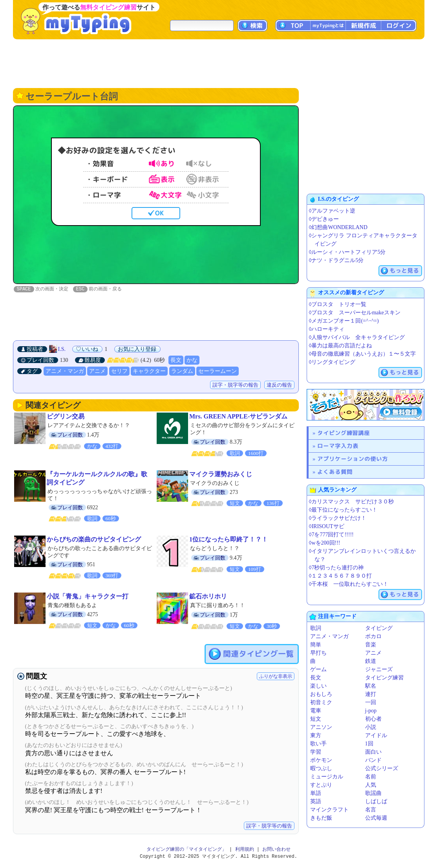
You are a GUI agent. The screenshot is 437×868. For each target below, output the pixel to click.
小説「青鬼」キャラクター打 (88, 597)
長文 (176, 361)
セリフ (119, 372)
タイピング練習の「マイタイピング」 (187, 850)
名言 (371, 810)
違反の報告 (279, 385)
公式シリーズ (382, 768)
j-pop (371, 711)
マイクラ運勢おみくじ (221, 474)
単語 (316, 793)
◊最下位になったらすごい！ (343, 510)
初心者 (373, 719)
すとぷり (321, 785)
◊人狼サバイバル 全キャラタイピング (357, 337)
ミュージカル (327, 777)
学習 (316, 752)
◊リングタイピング (332, 362)
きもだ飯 (321, 818)
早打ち (318, 653)
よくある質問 (335, 472)
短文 (316, 719)
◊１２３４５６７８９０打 (341, 576)
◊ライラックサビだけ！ (338, 518)
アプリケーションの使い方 (353, 459)
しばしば (376, 801)
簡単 (316, 645)
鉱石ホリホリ (208, 597)
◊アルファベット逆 (332, 211)
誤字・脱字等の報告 (235, 385)
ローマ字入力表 (338, 446)
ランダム (182, 372)
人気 (371, 785)
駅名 (371, 686)
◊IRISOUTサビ (327, 526)
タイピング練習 (384, 678)
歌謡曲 (373, 793)
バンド (373, 760)
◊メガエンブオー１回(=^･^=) (344, 321)
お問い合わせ (276, 850)
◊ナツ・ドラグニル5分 (336, 260)
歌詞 (316, 628)
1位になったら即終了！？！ (229, 540)
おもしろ (321, 694)
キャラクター (149, 372)
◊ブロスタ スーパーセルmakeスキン (355, 313)
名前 (371, 777)
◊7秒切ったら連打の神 (336, 568)
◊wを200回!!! (325, 543)
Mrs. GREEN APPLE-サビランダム (238, 417)
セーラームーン (218, 372)
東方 (316, 735)
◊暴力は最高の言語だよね (341, 346)
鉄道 (371, 661)
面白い (373, 752)
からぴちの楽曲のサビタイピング (94, 540)
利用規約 (245, 850)
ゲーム (318, 669)
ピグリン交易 (66, 417)
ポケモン (321, 760)
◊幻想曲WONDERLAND (338, 227)
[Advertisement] (219, 63)
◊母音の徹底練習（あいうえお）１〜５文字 (363, 354)
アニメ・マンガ (65, 372)
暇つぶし (321, 768)
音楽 (371, 645)
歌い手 (318, 744)
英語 (316, 801)
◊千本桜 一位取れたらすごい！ (349, 584)
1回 (369, 744)
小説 (371, 727)
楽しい (318, 686)
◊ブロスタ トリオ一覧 (338, 304)
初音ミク (321, 702)
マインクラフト (329, 810)
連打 (371, 694)
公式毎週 (376, 818)
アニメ (97, 372)
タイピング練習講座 (344, 433)
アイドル (376, 735)
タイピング (379, 628)
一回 (371, 702)
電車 (316, 711)
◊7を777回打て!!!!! (331, 535)
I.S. (62, 350)
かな (192, 361)
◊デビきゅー (324, 219)
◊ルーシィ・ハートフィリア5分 (347, 252)
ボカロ (373, 636)
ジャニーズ (379, 669)
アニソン (321, 727)
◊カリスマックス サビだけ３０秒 (352, 502)
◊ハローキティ (327, 329)
